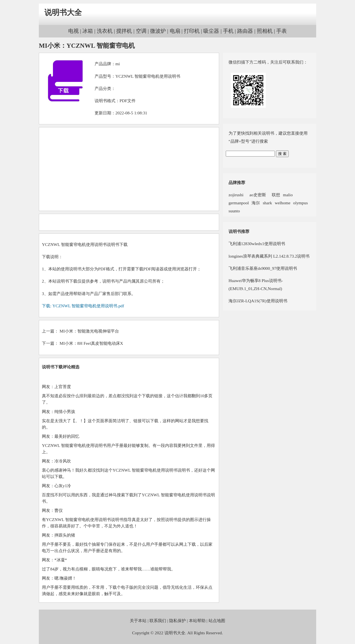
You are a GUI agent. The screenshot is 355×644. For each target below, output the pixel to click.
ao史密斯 (256, 195)
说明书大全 (63, 12)
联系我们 (158, 621)
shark (267, 203)
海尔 (256, 203)
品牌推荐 (237, 183)
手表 (282, 31)
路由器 (245, 31)
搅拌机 (124, 31)
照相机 (265, 31)
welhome (283, 203)
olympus (301, 203)
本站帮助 (197, 621)
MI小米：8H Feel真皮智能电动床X (91, 343)
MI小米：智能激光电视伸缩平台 (89, 331)
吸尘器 (211, 31)
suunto (234, 211)
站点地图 (217, 621)
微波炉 (158, 31)
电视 (73, 31)
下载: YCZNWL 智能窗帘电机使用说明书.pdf (83, 306)
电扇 (175, 31)
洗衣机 (105, 31)
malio (288, 195)
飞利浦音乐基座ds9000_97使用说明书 (263, 268)
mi (118, 64)
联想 (275, 195)
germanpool (239, 203)
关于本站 (138, 621)
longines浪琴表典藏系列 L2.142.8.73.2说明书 (269, 256)
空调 (141, 31)
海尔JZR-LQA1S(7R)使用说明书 (258, 301)
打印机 (192, 31)
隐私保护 (177, 621)
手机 (228, 31)
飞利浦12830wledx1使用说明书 (257, 244)
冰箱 (88, 31)
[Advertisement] (129, 169)
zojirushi (236, 195)
